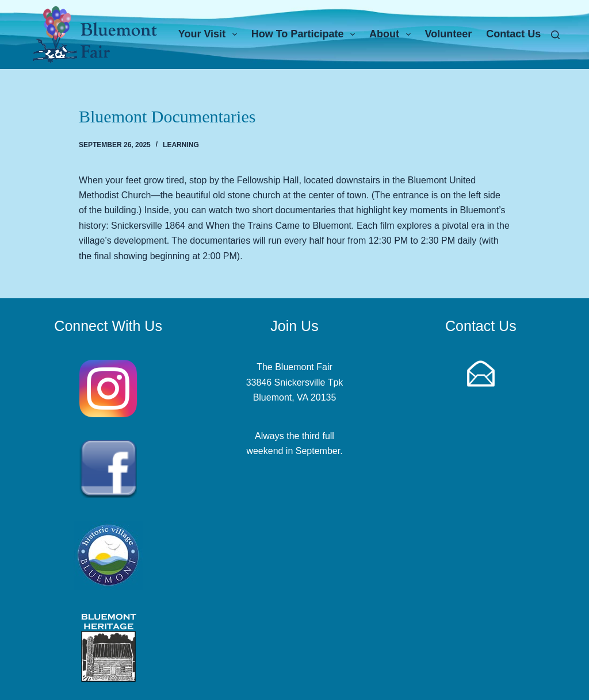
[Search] (555, 35)
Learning (181, 145)
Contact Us (513, 34)
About (392, 34)
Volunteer (449, 34)
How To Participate (305, 34)
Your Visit (210, 34)
